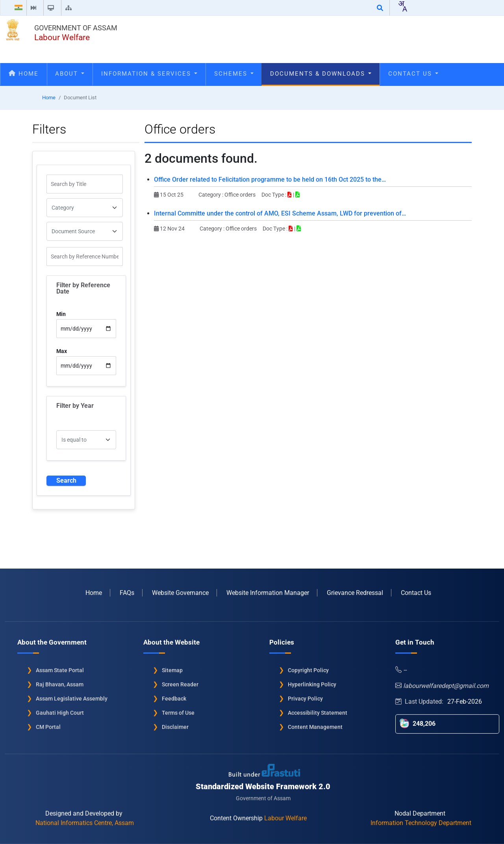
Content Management (315, 724)
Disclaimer (175, 724)
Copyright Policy (308, 667)
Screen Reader (180, 681)
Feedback (174, 695)
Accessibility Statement (318, 710)
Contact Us (413, 74)
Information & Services (149, 74)
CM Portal (48, 724)
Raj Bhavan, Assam (60, 681)
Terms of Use (178, 710)
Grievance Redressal (355, 590)
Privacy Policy (305, 695)
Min (61, 314)
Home (24, 74)
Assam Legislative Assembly (72, 695)
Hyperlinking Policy (312, 681)
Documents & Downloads (321, 74)
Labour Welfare (62, 37)
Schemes (234, 74)
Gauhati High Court (60, 710)
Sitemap (172, 667)
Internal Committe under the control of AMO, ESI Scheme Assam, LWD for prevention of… (280, 213)
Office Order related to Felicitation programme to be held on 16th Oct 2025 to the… (270, 179)
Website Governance (180, 590)
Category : (211, 195)
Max (62, 351)
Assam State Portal (60, 667)
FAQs (127, 590)
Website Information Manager (268, 590)
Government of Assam (76, 28)
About (70, 74)
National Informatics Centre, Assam (85, 820)
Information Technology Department (421, 820)
